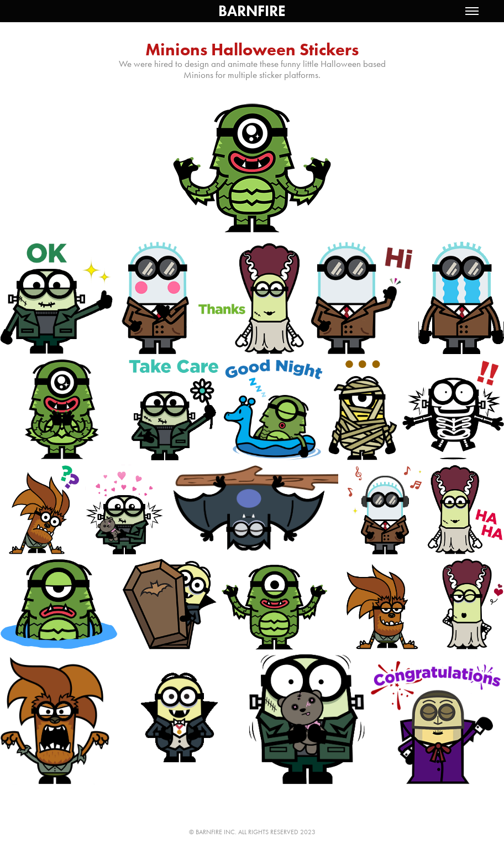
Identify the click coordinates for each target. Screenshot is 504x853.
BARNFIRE (252, 11)
